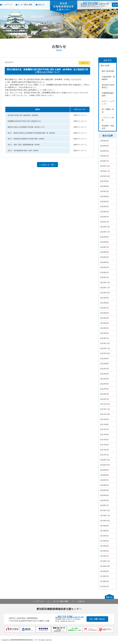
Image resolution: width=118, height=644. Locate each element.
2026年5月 (104, 141)
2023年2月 (104, 333)
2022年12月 (105, 343)
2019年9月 (104, 526)
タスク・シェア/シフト (108, 102)
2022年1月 (104, 399)
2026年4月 (104, 146)
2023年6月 (104, 313)
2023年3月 (104, 328)
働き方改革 (105, 65)
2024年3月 (104, 267)
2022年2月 (104, 394)
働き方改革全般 (108, 71)
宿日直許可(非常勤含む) (108, 86)
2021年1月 (104, 455)
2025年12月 (105, 166)
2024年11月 (105, 232)
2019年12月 (105, 510)
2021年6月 (104, 434)
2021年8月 (104, 424)
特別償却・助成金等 (108, 127)
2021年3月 (104, 445)
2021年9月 (104, 419)
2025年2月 (104, 217)
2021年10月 (105, 414)
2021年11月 (105, 409)
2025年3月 (104, 212)
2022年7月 (104, 369)
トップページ (7, 5)
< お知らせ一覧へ (47, 165)
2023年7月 (104, 308)
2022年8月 (104, 364)
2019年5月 (104, 546)
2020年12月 (105, 460)
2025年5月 (104, 201)
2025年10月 (105, 176)
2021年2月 (104, 450)
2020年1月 (104, 505)
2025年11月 (105, 171)
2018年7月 (104, 576)
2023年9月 (104, 298)
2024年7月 (104, 247)
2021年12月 (105, 404)
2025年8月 (104, 186)
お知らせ (41, 5)
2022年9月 (104, 358)
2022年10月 (105, 353)
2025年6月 (104, 196)
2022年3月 (104, 389)
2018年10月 (105, 566)
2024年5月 (104, 257)
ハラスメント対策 (108, 119)
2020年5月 (104, 490)
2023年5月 (104, 318)
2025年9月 (104, 181)
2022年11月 (105, 348)
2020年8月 (104, 475)
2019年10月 (105, 521)
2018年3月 (104, 586)
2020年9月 (104, 470)
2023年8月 (104, 303)
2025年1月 (104, 222)
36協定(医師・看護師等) (108, 78)
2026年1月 (104, 161)
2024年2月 (104, 272)
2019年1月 (104, 556)
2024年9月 (104, 237)
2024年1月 (104, 277)
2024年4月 (104, 262)
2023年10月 (105, 293)
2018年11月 (105, 561)
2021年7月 (104, 429)
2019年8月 (104, 531)
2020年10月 (105, 465)
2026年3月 (104, 151)
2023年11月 (105, 288)
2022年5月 (104, 379)
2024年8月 (104, 242)
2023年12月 (105, 282)
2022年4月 (104, 384)
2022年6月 (104, 374)
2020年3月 (104, 500)
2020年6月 (104, 485)
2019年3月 (104, 551)
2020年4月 (104, 495)
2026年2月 (104, 156)
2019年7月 (104, 536)
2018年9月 (104, 571)
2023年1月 (104, 338)
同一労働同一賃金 (108, 111)
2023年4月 (104, 323)
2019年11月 (105, 516)
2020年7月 (104, 480)
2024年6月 (104, 252)
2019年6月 (104, 541)
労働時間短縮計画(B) (108, 94)
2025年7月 (104, 191)
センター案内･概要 (25, 5)
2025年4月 (104, 206)
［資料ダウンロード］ (80, 115)
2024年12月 (105, 227)
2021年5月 (104, 440)
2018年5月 (104, 581)
